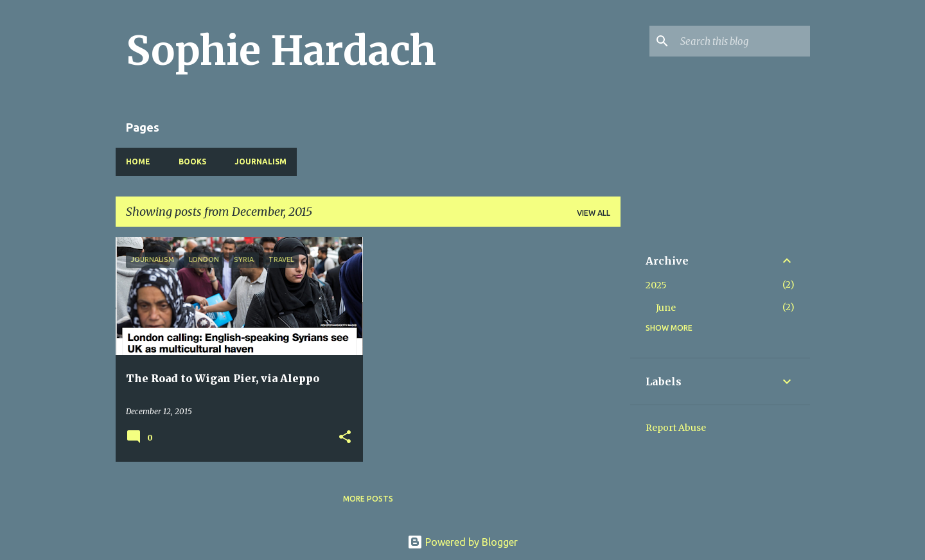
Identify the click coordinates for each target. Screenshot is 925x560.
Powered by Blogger (463, 542)
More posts (368, 499)
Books (192, 162)
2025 (656, 285)
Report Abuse (676, 428)
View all (594, 213)
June (666, 308)
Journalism (260, 162)
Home (138, 162)
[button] (345, 438)
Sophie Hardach (281, 51)
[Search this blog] (743, 41)
